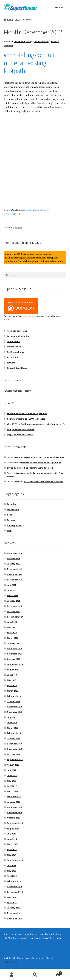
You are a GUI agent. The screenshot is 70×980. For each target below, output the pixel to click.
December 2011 (14, 913)
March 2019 (13, 691)
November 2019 (14, 654)
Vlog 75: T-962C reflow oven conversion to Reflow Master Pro (37, 424)
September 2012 (15, 892)
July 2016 (12, 834)
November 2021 (14, 574)
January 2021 (14, 601)
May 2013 (11, 871)
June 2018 (12, 723)
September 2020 (15, 617)
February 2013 (14, 881)
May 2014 (11, 855)
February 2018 (14, 733)
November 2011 (14, 918)
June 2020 (12, 622)
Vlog (9, 531)
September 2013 (15, 860)
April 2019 (12, 685)
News (10, 515)
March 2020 (13, 638)
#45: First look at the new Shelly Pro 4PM (44, 482)
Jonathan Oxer (41, 41)
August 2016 (13, 828)
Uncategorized (14, 525)
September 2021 (15, 580)
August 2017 (13, 765)
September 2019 (15, 664)
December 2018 (14, 707)
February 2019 (14, 696)
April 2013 (12, 876)
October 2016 (14, 818)
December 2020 (14, 606)
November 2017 (14, 749)
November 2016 (14, 813)
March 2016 (13, 844)
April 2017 (12, 786)
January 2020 (14, 643)
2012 (17, 20)
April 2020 (12, 633)
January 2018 (14, 738)
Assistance (13, 357)
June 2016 (12, 839)
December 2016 (14, 807)
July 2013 (12, 865)
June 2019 (12, 675)
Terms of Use (14, 341)
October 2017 (14, 754)
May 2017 (11, 781)
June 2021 (12, 590)
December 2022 (14, 569)
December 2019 (14, 648)
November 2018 (14, 712)
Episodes (18, 228)
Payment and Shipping (18, 336)
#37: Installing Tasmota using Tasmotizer (35, 468)
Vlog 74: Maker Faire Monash (21, 429)
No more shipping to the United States (26, 419)
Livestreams (13, 509)
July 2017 (12, 770)
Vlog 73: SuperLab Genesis (20, 435)
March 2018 (13, 728)
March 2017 (13, 791)
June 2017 (12, 775)
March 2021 (13, 595)
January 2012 (14, 908)
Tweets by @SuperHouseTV (17, 391)
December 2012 (14, 887)
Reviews (11, 520)
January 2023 (14, 564)
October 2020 (14, 611)
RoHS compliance (16, 352)
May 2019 (11, 680)
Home (10, 20)
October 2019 (14, 659)
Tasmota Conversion (17, 331)
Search (35, 975)
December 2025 (14, 553)
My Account (12, 975)
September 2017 (15, 759)
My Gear (11, 363)
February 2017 (14, 797)
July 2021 (12, 585)
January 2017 (14, 802)
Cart (55, 972)
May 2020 (11, 627)
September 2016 (15, 823)
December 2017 (14, 744)
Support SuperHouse (17, 368)
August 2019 (13, 670)
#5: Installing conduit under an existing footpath (29, 63)
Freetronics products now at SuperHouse (27, 413)
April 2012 (12, 902)
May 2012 (11, 897)
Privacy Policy (14, 347)
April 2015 (12, 849)
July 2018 (12, 717)
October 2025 (14, 559)
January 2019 (14, 701)
